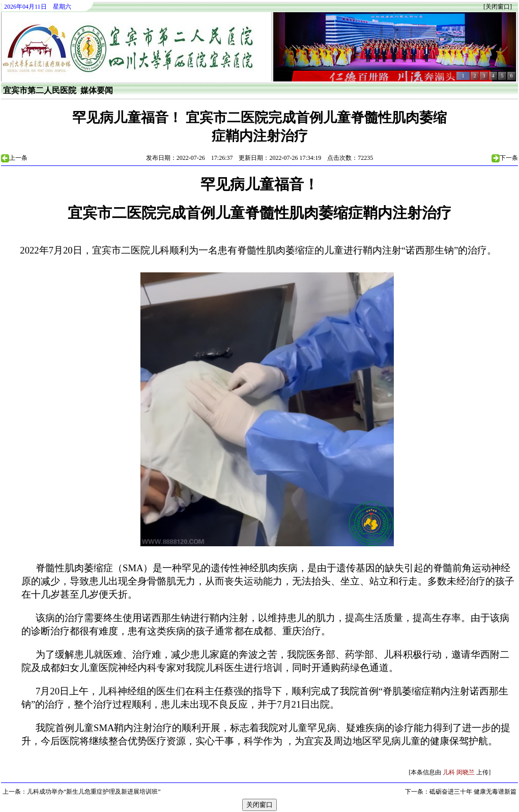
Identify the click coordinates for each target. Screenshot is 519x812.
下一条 (509, 158)
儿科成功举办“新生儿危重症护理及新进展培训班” (94, 792)
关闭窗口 (498, 7)
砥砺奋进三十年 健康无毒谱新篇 (473, 792)
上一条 (18, 158)
